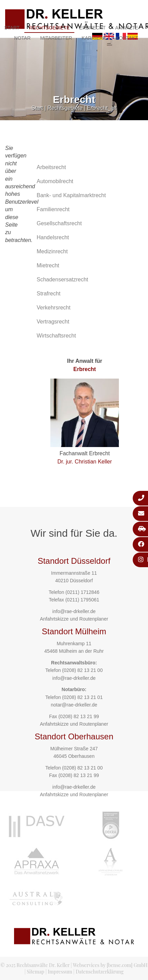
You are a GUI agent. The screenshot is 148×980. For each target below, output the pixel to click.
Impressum (60, 972)
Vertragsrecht (53, 322)
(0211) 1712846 (82, 592)
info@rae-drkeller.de (74, 611)
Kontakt (127, 38)
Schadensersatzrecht (62, 279)
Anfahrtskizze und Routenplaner (74, 619)
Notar (22, 38)
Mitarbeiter (56, 38)
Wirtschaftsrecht (56, 336)
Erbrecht (92, 28)
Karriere (94, 38)
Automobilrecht (55, 181)
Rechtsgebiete (49, 28)
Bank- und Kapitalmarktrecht (71, 195)
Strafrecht (48, 294)
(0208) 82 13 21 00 (82, 670)
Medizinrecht (52, 251)
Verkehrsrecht (54, 308)
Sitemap (35, 972)
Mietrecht (48, 265)
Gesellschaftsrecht (59, 223)
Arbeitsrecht (51, 167)
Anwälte (127, 28)
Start (37, 108)
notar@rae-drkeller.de (74, 705)
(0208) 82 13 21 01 (82, 697)
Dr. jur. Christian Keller (84, 462)
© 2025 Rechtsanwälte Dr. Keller (35, 965)
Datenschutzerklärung (100, 972)
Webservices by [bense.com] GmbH (110, 965)
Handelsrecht (53, 237)
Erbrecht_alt (102, 108)
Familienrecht (53, 209)
